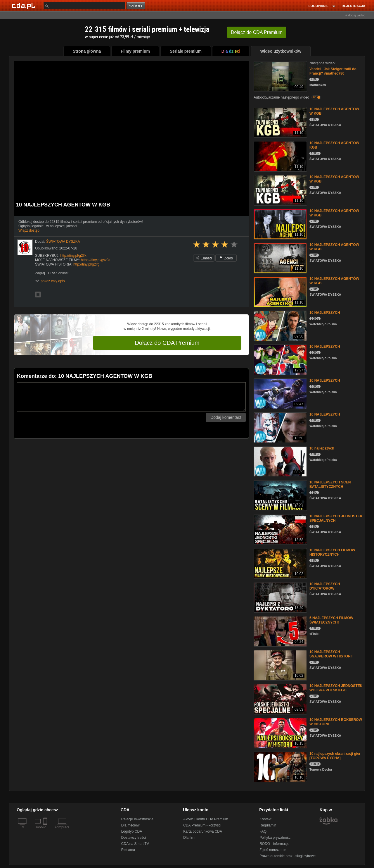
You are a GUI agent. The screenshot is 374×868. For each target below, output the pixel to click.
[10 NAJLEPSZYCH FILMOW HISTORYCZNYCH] (280, 563)
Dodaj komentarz (226, 417)
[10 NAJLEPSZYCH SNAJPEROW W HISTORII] (280, 665)
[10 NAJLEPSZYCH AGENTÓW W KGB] (280, 291)
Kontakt (265, 819)
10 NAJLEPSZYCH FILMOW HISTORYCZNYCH (332, 552)
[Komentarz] (131, 397)
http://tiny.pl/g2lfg (86, 264)
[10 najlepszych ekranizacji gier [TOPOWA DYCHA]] (280, 766)
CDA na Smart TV (135, 844)
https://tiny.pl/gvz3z (96, 260)
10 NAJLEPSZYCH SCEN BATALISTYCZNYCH (330, 484)
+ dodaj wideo (355, 15)
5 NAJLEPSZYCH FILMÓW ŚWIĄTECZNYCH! (331, 620)
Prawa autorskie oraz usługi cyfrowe (288, 856)
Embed (204, 258)
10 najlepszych (322, 448)
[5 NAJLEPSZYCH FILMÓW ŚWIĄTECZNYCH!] (280, 631)
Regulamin (268, 825)
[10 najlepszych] (280, 461)
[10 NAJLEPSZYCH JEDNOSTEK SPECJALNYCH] (280, 529)
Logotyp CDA (132, 831)
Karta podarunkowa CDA (203, 831)
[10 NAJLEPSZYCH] (280, 325)
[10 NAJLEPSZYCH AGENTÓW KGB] (280, 156)
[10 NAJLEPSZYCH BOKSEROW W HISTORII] (280, 732)
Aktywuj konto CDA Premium (206, 819)
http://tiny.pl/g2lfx (73, 256)
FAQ (263, 831)
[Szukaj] (84, 6)
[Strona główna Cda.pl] (25, 6)
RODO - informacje (274, 844)
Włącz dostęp (29, 230)
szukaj (136, 6)
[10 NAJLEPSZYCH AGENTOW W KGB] (280, 122)
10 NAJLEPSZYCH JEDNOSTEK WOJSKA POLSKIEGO (336, 688)
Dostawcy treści (134, 838)
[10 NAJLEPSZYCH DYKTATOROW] (280, 597)
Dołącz (257, 32)
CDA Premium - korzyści (202, 825)
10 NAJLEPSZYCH (325, 313)
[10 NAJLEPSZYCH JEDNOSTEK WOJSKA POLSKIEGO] (280, 699)
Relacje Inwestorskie (137, 819)
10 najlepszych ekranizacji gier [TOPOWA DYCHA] (335, 756)
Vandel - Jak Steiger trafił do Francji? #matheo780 (333, 71)
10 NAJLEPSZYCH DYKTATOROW (325, 586)
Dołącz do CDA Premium (167, 343)
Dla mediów (130, 825)
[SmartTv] (46, 831)
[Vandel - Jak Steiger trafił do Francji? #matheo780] (280, 76)
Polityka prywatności (275, 838)
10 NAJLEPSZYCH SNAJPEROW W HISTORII (331, 654)
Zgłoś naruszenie (273, 850)
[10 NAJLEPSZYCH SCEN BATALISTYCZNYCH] (280, 495)
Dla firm (189, 838)
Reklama (128, 850)
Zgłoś (226, 258)
